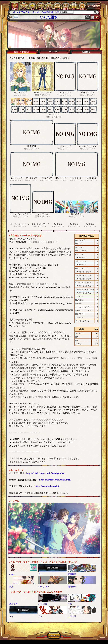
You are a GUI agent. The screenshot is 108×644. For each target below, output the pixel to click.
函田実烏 (72, 587)
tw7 (14, 12)
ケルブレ (58, 12)
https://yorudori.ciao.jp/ (47, 486)
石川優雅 (43, 604)
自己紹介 (86, 52)
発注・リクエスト (22, 52)
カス (41, 616)
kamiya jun (44, 587)
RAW (12, 574)
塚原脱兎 (72, 574)
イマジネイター (24, 12)
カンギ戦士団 (46, 12)
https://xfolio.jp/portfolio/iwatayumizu (45, 473)
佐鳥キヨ (13, 604)
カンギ (36, 12)
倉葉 (11, 587)
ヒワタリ (72, 616)
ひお (70, 604)
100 (11, 616)
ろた (41, 574)
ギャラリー (54, 52)
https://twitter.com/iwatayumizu (55, 480)
